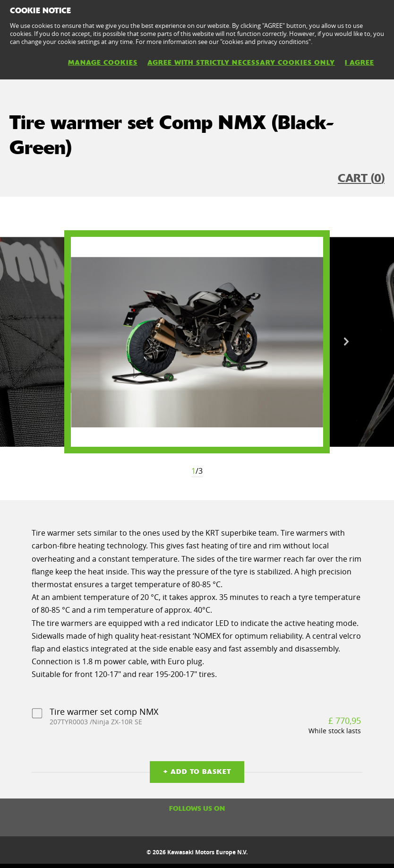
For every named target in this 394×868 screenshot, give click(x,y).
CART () (361, 178)
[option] (197, 342)
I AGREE (360, 62)
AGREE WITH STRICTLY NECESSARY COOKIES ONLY (241, 62)
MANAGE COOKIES (103, 62)
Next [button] (346, 342)
